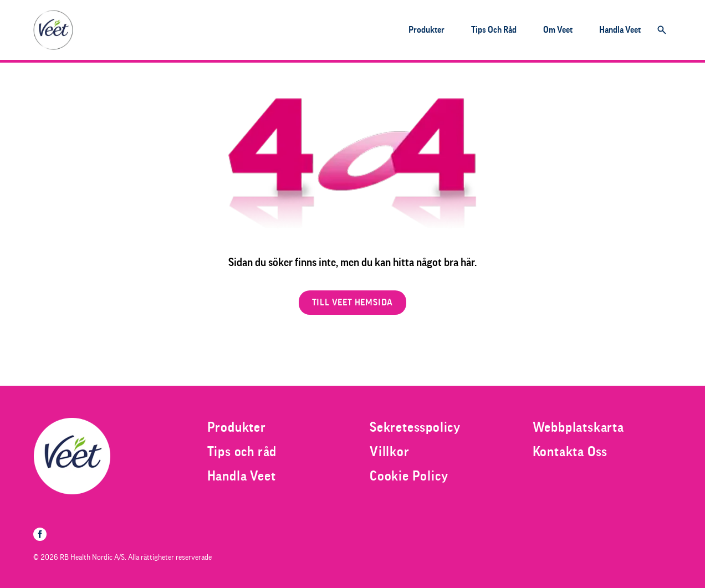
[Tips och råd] (494, 30)
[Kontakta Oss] (570, 452)
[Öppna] (662, 30)
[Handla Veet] (620, 30)
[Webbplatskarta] (578, 427)
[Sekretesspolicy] (415, 427)
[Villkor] (390, 452)
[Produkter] (426, 30)
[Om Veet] (558, 30)
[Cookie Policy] (409, 476)
